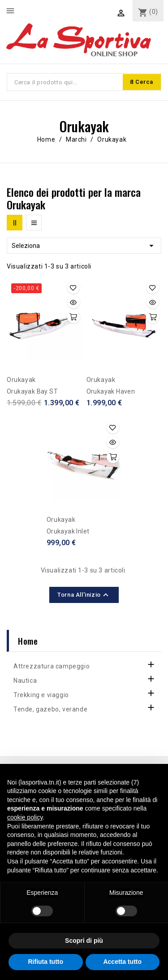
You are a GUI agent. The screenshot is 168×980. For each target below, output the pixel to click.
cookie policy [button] (25, 817)
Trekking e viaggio (41, 695)
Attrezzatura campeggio (52, 666)
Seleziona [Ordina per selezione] (84, 246)
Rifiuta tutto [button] (45, 962)
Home (28, 641)
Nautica (25, 681)
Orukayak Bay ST (32, 391)
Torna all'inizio (84, 595)
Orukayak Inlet (68, 531)
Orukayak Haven (111, 391)
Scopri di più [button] (84, 941)
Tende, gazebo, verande (50, 709)
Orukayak (21, 380)
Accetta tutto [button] (122, 962)
